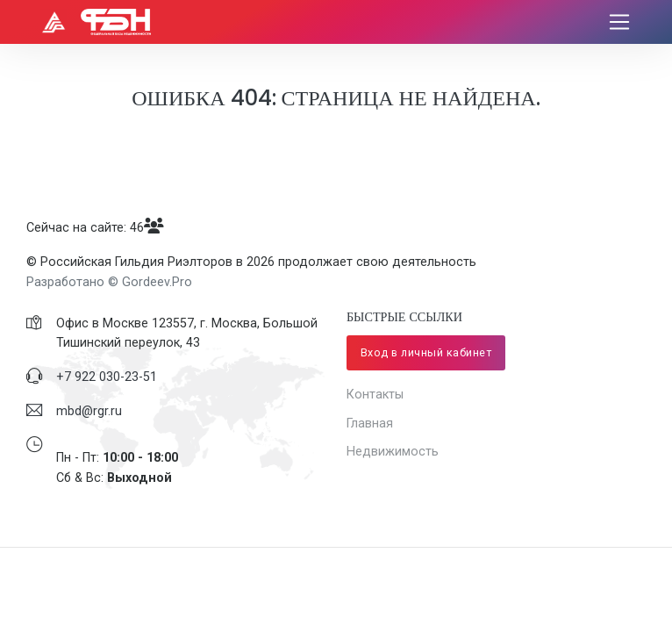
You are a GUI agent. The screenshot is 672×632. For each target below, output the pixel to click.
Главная (370, 423)
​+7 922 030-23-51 (107, 377)
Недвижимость (393, 451)
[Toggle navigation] (619, 22)
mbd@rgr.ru (89, 411)
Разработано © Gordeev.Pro (109, 282)
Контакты (375, 394)
